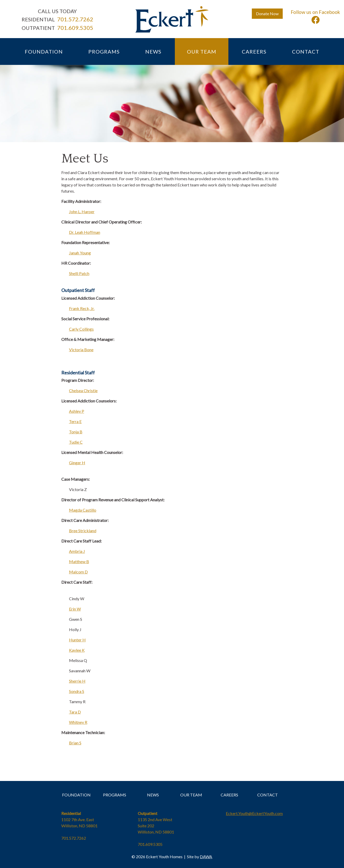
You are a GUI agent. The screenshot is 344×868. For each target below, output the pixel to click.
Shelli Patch (79, 273)
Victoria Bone (81, 350)
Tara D (75, 712)
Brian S (75, 743)
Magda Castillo (83, 510)
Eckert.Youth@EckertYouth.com (254, 813)
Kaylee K (77, 650)
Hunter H (77, 640)
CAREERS (229, 795)
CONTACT (268, 795)
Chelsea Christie (83, 390)
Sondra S (77, 691)
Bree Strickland (83, 531)
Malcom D (78, 572)
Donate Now (267, 14)
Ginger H (77, 463)
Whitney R (78, 722)
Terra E (75, 421)
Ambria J (77, 551)
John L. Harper (82, 212)
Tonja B (76, 432)
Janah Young (80, 253)
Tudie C (76, 442)
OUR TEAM (191, 795)
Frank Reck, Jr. (82, 308)
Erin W (75, 609)
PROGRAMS (115, 795)
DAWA (206, 857)
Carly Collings (81, 329)
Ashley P (77, 411)
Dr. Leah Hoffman (85, 232)
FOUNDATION (76, 795)
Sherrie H (77, 681)
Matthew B (79, 561)
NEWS (153, 795)
